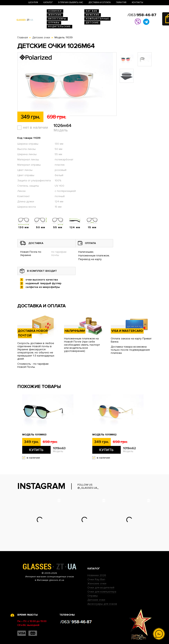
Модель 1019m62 (104, 435)
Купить (36, 450)
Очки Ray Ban (96, 579)
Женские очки (97, 583)
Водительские (59, 27)
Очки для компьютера (102, 592)
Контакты (137, 2)
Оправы (54, 23)
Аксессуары (57, 19)
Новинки (55, 11)
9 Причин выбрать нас (71, 2)
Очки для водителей (101, 588)
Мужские (93, 15)
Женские (55, 15)
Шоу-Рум (33, 2)
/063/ (142, 15)
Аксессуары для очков (102, 604)
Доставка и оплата (100, 2)
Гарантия (121, 2)
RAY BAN (92, 11)
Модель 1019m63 (34, 435)
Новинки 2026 (97, 575)
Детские (92, 23)
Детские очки (96, 600)
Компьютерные (97, 19)
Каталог (48, 2)
